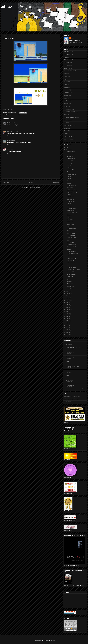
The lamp (69, 195)
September (70, 158)
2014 (67, 314)
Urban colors (70, 242)
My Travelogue (70, 385)
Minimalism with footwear (73, 270)
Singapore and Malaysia (70, 117)
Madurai (66, 90)
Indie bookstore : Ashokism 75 (72, 399)
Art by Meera (69, 380)
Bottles (69, 231)
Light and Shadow (72, 238)
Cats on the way (71, 181)
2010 (67, 323)
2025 (67, 150)
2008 (67, 328)
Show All (84, 389)
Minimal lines (70, 220)
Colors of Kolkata (71, 251)
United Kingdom (68, 136)
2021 (67, 298)
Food (65, 74)
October (69, 156)
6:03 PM (13, 149)
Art (65, 57)
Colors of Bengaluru (72, 267)
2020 (67, 300)
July (68, 163)
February (70, 286)
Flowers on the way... (72, 213)
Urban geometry (71, 206)
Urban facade (70, 197)
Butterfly (69, 183)
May (68, 279)
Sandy (68, 362)
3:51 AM (13, 140)
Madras (66, 87)
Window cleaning (71, 174)
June (69, 165)
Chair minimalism (71, 229)
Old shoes (70, 215)
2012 (67, 319)
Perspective (70, 276)
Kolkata (8, 115)
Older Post (56, 182)
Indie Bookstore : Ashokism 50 (72, 396)
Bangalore (67, 63)
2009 (67, 325)
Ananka (8, 149)
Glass (68, 265)
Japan (66, 79)
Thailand (66, 128)
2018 (67, 305)
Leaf (68, 240)
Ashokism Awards (69, 60)
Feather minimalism (72, 245)
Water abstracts (71, 211)
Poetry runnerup (71, 172)
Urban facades (71, 256)
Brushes (69, 249)
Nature (66, 104)
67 (68, 624)
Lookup (69, 167)
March (69, 284)
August (69, 161)
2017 (67, 307)
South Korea (67, 120)
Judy (67, 376)
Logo (65, 84)
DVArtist (9, 123)
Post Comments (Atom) (34, 187)
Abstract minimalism (72, 247)
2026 (67, 147)
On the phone (71, 260)
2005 (67, 334)
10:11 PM (13, 123)
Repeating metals (72, 208)
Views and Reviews (69, 139)
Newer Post (6, 182)
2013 (67, 316)
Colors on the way (72, 186)
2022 (67, 296)
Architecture (67, 54)
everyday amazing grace (73, 366)
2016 (67, 309)
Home (31, 182)
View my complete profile (76, 42)
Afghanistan (67, 52)
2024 (67, 291)
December (70, 152)
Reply (8, 127)
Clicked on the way (72, 192)
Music (66, 98)
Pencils (69, 176)
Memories (67, 93)
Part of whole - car (72, 258)
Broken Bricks (71, 199)
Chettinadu (67, 68)
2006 (67, 332)
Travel (66, 131)
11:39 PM (16, 132)
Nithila (66, 106)
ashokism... (7, 7)
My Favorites (67, 101)
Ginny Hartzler (10, 132)
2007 (67, 330)
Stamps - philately (69, 125)
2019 (67, 303)
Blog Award (67, 65)
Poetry (66, 114)
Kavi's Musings (70, 357)
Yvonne (68, 371)
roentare (9, 140)
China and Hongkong (70, 71)
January (69, 288)
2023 (67, 293)
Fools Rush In (70, 352)
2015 (67, 312)
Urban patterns (71, 170)
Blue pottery (70, 188)
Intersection (70, 222)
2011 (67, 321)
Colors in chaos (71, 201)
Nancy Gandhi (68, 402)
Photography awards (15, 115)
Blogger (53, 641)
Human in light (71, 272)
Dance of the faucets (72, 254)
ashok (73, 38)
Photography (67, 109)
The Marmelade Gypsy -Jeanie (74, 348)
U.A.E (66, 134)
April (69, 282)
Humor (66, 76)
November (70, 154)
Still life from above (72, 190)
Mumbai (66, 95)
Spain (66, 123)
